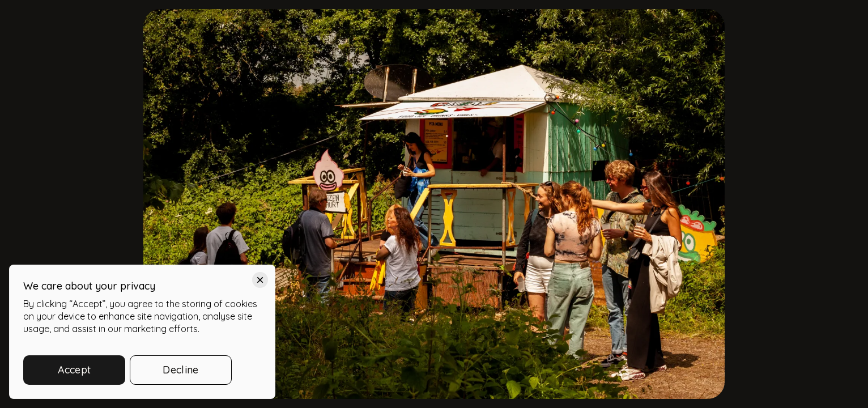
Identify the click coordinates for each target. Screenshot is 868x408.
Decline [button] (180, 370)
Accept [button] (75, 370)
